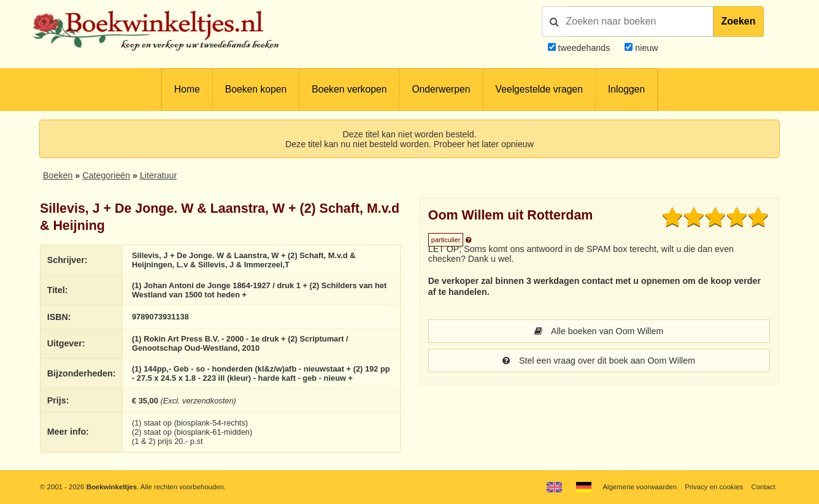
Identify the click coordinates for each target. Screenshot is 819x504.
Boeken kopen (256, 89)
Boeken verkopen (349, 89)
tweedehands (584, 48)
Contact (763, 487)
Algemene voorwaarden (640, 487)
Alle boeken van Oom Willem (599, 331)
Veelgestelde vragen (539, 89)
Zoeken (739, 21)
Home (187, 89)
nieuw (645, 48)
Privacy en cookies (714, 487)
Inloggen (626, 89)
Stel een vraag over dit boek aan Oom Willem (599, 361)
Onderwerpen (441, 89)
